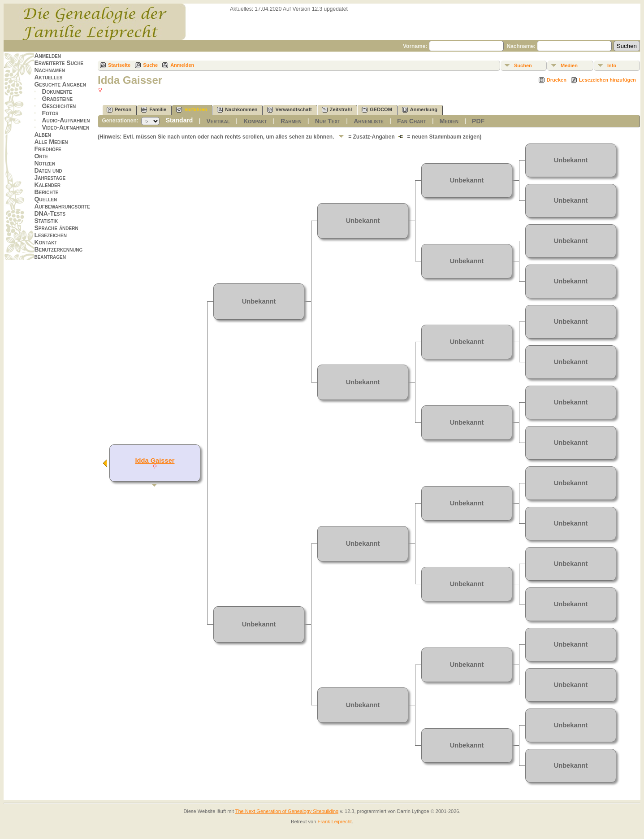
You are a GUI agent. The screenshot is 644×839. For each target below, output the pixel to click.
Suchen (523, 65)
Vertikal (218, 121)
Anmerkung (420, 110)
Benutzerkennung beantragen (58, 253)
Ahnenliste (369, 121)
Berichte (46, 192)
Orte (41, 156)
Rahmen (291, 121)
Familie (154, 110)
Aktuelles (48, 77)
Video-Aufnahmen (65, 127)
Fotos (50, 113)
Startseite (119, 65)
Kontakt (45, 242)
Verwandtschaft (289, 110)
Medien (569, 65)
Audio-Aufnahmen (66, 120)
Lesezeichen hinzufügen (607, 80)
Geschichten (59, 106)
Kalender (47, 185)
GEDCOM (377, 110)
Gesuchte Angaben (60, 84)
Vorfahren (192, 110)
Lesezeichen (50, 235)
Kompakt (255, 121)
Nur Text (328, 121)
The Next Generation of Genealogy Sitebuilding (287, 811)
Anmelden (48, 56)
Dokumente (57, 91)
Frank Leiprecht (334, 822)
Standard (179, 120)
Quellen (45, 199)
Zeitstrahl (337, 110)
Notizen (45, 163)
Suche (150, 65)
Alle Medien (51, 142)
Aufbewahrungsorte (62, 206)
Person (119, 110)
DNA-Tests (50, 213)
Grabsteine (57, 99)
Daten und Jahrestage (50, 174)
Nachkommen (237, 110)
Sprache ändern (56, 228)
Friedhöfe (48, 149)
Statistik (46, 221)
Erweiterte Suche (59, 63)
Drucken (557, 80)
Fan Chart (412, 121)
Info (612, 65)
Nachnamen (49, 70)
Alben (42, 135)
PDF (478, 121)
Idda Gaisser (155, 461)
